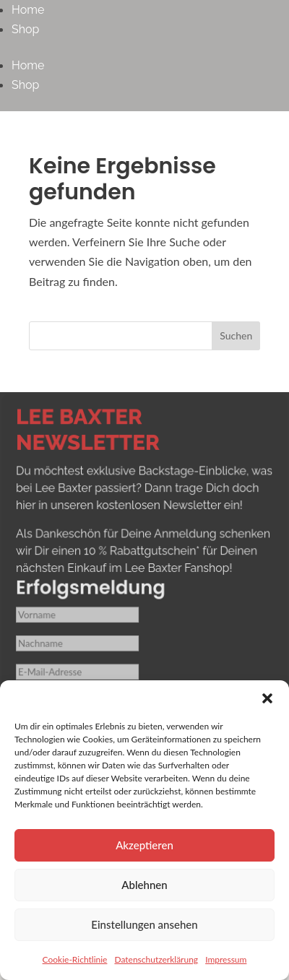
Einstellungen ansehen (144, 924)
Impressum (226, 959)
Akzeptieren (144, 845)
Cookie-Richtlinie (75, 959)
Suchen (236, 335)
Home (28, 10)
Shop (25, 29)
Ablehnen (144, 885)
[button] (267, 698)
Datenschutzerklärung (156, 959)
